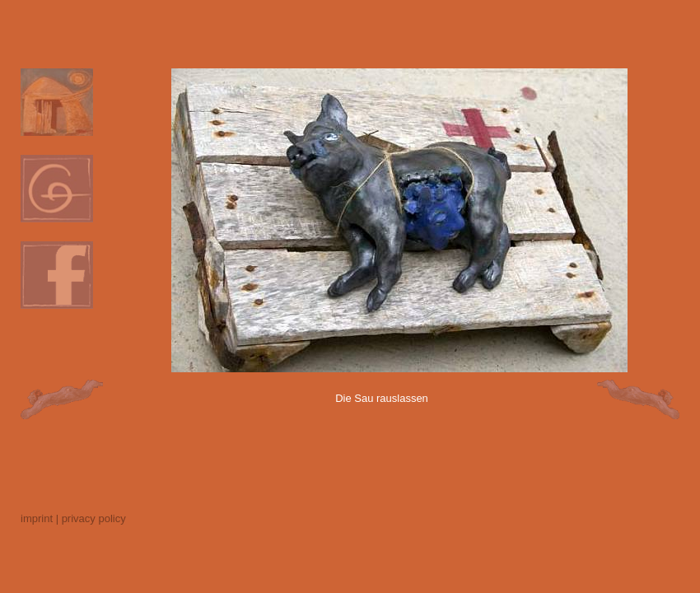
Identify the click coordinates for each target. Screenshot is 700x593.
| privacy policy (91, 518)
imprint (37, 518)
